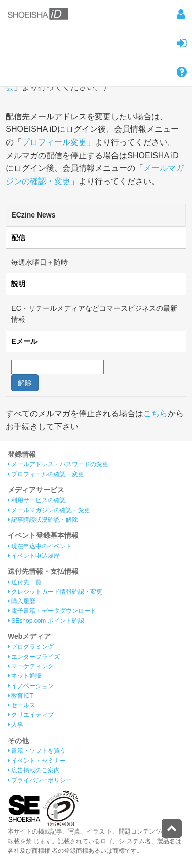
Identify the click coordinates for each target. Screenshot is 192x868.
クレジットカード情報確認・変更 (55, 592)
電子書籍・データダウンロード (52, 611)
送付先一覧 (25, 582)
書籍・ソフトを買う (37, 751)
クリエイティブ (31, 715)
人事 (15, 725)
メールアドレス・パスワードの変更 (58, 464)
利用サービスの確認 (37, 500)
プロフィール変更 (54, 142)
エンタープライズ (34, 657)
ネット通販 (25, 676)
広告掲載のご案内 (34, 770)
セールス (22, 705)
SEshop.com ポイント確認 (46, 621)
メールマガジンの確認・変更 (49, 510)
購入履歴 (22, 601)
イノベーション (31, 686)
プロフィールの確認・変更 (46, 474)
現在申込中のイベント (40, 546)
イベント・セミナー (37, 761)
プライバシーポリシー (40, 780)
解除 (25, 383)
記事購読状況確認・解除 (43, 520)
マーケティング (31, 666)
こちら (156, 413)
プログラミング (31, 647)
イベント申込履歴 (34, 556)
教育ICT (21, 696)
